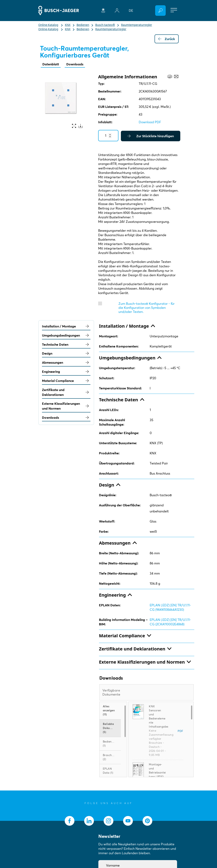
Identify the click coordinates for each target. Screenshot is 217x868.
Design (66, 353)
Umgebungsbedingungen (66, 335)
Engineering (66, 372)
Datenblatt (51, 64)
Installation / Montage (66, 326)
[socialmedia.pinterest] (147, 821)
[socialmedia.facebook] (70, 821)
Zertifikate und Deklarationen (66, 392)
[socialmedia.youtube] (128, 821)
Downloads (75, 64)
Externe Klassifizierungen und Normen (66, 406)
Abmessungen (66, 362)
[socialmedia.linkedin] (89, 821)
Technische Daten (66, 344)
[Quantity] (108, 136)
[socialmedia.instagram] (108, 821)
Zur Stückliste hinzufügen (151, 136)
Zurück (167, 39)
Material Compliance (66, 381)
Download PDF (150, 122)
